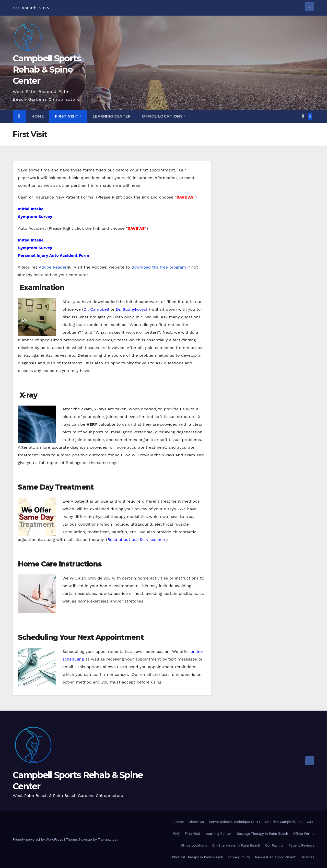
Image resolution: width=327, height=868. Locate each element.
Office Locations (163, 116)
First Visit (67, 116)
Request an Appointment (275, 857)
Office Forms (304, 834)
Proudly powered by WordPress (38, 840)
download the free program (159, 267)
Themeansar (108, 840)
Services (307, 857)
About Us (196, 822)
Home (38, 116)
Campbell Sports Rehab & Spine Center (47, 70)
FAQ (176, 834)
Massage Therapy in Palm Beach (262, 834)
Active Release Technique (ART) (234, 822)
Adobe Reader (53, 267)
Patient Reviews (301, 845)
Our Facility (274, 845)
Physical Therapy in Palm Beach (197, 857)
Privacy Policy (239, 857)
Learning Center (112, 116)
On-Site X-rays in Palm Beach (236, 845)
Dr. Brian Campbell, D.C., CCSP (290, 822)
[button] (303, 116)
